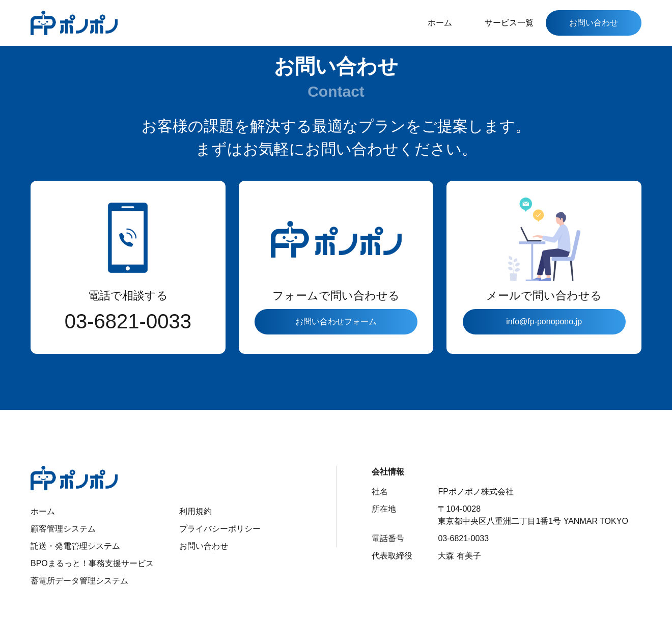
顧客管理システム (63, 529)
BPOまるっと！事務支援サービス (92, 563)
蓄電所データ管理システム (79, 581)
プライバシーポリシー (220, 529)
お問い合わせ (594, 23)
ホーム (440, 23)
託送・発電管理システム (75, 546)
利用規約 (195, 511)
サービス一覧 (509, 23)
